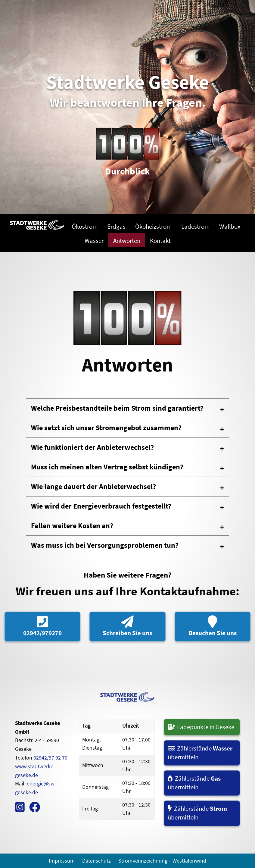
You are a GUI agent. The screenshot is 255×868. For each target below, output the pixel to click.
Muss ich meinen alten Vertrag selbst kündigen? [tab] (107, 467)
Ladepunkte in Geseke (201, 727)
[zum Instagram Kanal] (20, 809)
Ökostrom (85, 227)
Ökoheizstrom (153, 227)
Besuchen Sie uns (213, 626)
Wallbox (230, 227)
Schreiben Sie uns (127, 626)
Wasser (94, 241)
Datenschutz (96, 861)
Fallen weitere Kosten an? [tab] (72, 526)
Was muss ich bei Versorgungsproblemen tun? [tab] (105, 545)
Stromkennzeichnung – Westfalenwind (162, 861)
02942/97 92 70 (50, 758)
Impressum (62, 861)
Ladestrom (195, 227)
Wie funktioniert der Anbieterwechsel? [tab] (92, 447)
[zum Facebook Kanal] (35, 809)
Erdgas (116, 227)
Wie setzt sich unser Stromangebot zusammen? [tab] (106, 428)
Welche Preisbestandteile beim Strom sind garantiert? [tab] (117, 408)
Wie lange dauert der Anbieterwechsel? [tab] (93, 486)
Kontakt (160, 241)
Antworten (127, 241)
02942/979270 (42, 626)
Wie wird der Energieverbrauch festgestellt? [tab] (101, 506)
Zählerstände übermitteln (200, 753)
